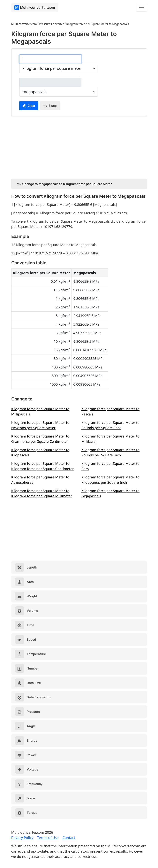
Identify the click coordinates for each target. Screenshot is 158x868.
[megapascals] (50, 82)
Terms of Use (48, 838)
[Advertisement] (79, 147)
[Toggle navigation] (141, 8)
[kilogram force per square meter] (50, 59)
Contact (69, 838)
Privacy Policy (22, 838)
